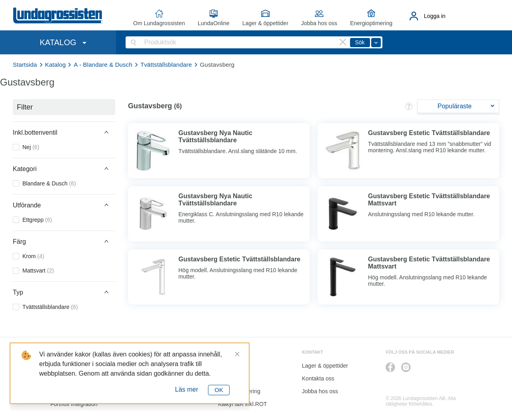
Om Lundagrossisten (159, 23)
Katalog (56, 65)
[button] (64, 132)
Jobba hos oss (319, 23)
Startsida (25, 65)
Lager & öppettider (265, 23)
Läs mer (187, 389)
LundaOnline (213, 23)
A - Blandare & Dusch (103, 65)
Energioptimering (371, 23)
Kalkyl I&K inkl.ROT (242, 404)
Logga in (435, 16)
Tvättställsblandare (166, 65)
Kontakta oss (318, 378)
